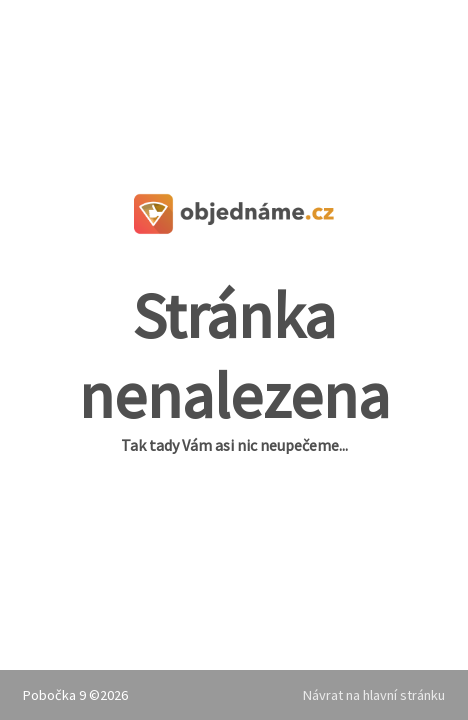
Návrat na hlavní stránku (374, 695)
